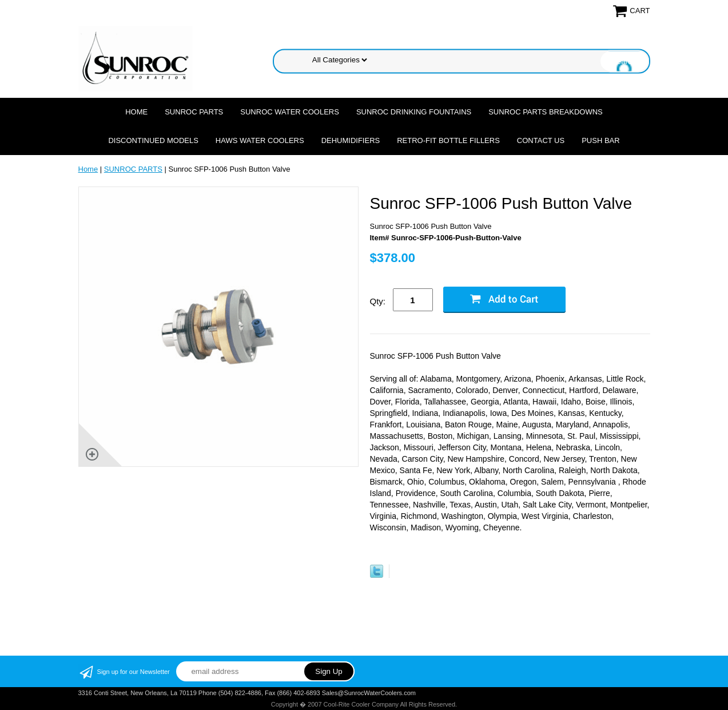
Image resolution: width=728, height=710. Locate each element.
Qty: (378, 301)
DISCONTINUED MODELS (153, 140)
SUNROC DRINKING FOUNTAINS (414, 112)
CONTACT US (541, 140)
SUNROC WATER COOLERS (290, 112)
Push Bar (600, 140)
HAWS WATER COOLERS (260, 140)
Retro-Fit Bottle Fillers (448, 140)
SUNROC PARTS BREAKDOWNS (546, 112)
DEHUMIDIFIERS (351, 140)
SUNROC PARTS (194, 112)
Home (136, 112)
